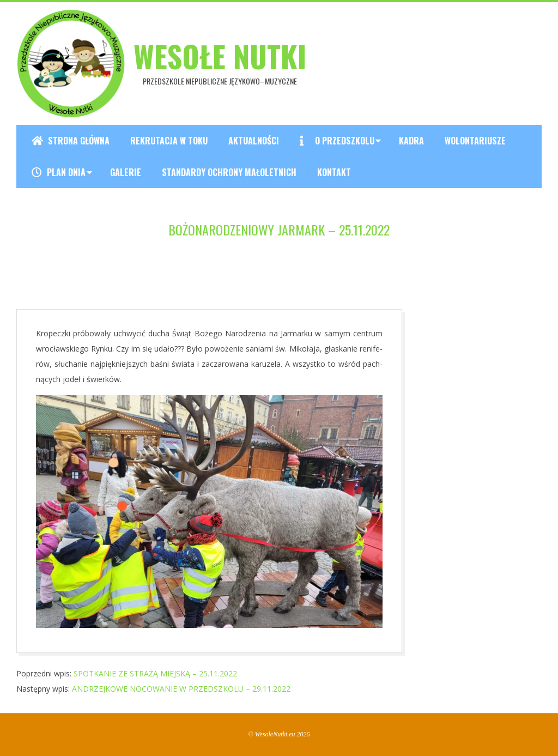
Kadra (411, 141)
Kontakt (334, 172)
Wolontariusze (475, 141)
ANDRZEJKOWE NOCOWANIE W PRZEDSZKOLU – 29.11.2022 (181, 689)
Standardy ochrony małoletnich (229, 172)
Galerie (126, 172)
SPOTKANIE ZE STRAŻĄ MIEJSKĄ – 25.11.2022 (155, 673)
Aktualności (254, 141)
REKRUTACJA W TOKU (169, 141)
